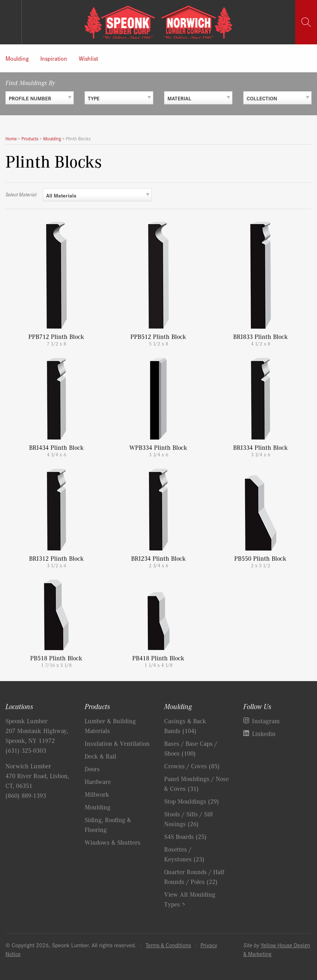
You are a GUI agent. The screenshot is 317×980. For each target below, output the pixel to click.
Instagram (266, 721)
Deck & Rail (100, 756)
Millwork (97, 794)
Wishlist (88, 58)
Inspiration (54, 58)
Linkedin (264, 733)
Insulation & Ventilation (117, 743)
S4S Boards (185, 836)
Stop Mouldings (192, 801)
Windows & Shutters (113, 842)
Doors (92, 769)
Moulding (17, 58)
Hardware (98, 781)
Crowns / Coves (192, 766)
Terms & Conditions (168, 945)
